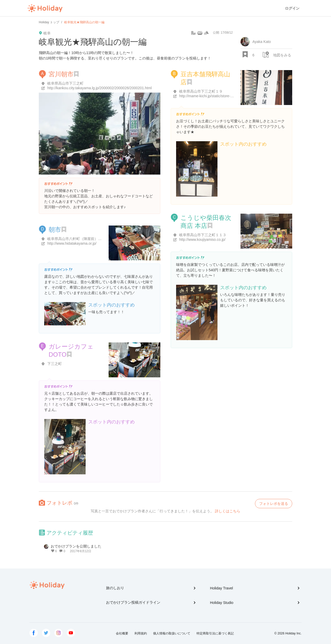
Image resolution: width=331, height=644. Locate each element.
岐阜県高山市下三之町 (65, 83)
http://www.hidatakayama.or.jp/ (72, 243)
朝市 (55, 230)
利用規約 (141, 633)
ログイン (292, 8)
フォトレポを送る (274, 504)
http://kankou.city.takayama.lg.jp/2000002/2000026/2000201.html (100, 88)
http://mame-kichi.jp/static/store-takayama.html (217, 96)
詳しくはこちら (228, 511)
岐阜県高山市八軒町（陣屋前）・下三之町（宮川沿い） (93, 239)
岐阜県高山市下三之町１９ (201, 91)
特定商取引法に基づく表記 (215, 633)
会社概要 (122, 633)
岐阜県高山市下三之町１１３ (203, 235)
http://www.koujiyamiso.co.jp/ (202, 239)
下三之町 (55, 364)
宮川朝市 (61, 74)
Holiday (45, 8)
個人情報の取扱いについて (172, 633)
